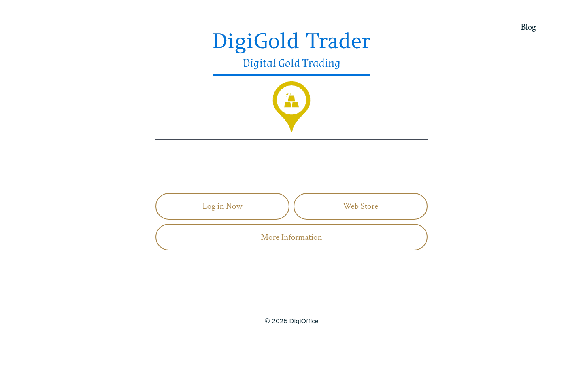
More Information (291, 237)
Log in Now (222, 206)
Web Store (361, 206)
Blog (529, 27)
